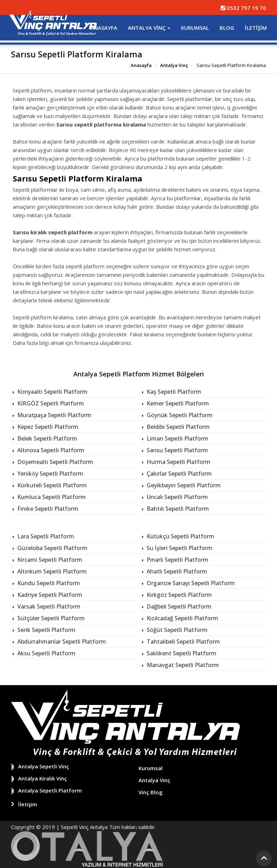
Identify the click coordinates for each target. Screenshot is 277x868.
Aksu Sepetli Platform (46, 653)
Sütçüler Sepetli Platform (50, 618)
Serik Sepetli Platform (46, 630)
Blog (227, 28)
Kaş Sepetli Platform (173, 392)
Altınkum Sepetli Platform (51, 571)
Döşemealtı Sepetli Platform (55, 462)
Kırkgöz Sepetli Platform (179, 595)
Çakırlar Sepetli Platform (179, 474)
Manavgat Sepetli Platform (182, 665)
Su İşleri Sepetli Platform (179, 548)
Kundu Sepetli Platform (48, 583)
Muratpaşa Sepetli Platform (54, 415)
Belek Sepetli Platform (47, 438)
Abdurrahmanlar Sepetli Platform (61, 642)
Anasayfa (104, 28)
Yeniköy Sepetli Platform (50, 474)
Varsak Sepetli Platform (48, 606)
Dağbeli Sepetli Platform (178, 606)
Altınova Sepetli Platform (50, 450)
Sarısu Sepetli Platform (177, 450)
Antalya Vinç (149, 28)
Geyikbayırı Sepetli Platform (183, 485)
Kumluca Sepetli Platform (51, 497)
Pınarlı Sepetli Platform (177, 560)
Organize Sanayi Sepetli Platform (190, 583)
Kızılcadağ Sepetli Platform (182, 618)
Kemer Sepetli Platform (177, 403)
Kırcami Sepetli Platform (49, 560)
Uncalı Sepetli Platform (177, 497)
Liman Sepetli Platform (177, 438)
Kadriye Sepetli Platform (49, 595)
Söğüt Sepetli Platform (176, 630)
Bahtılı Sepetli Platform (177, 509)
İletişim (256, 28)
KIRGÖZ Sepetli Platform (50, 403)
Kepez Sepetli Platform (47, 427)
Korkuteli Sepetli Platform (51, 485)
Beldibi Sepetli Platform (177, 427)
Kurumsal (195, 28)
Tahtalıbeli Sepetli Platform (183, 642)
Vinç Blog (151, 792)
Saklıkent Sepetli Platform (181, 653)
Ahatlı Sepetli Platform (176, 571)
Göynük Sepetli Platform (179, 415)
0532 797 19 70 (243, 8)
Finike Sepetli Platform (47, 509)
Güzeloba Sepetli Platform (52, 548)
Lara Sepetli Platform (45, 536)
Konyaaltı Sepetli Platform (52, 392)
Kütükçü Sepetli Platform (180, 536)
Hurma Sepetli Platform (178, 462)
